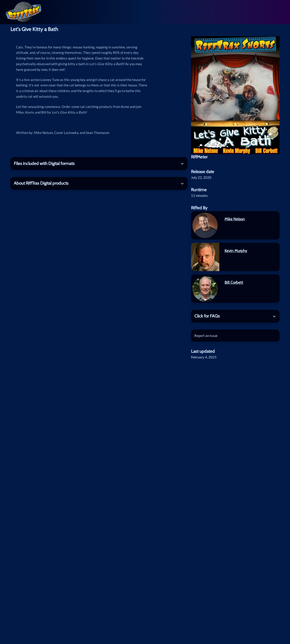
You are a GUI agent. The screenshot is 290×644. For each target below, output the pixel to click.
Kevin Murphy (236, 251)
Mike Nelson (235, 219)
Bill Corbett (234, 282)
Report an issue (206, 336)
